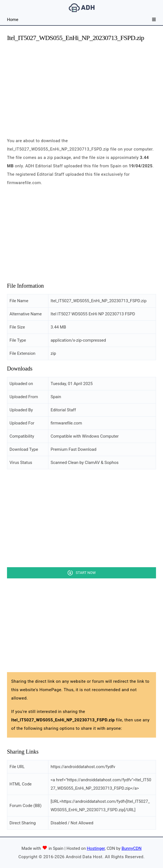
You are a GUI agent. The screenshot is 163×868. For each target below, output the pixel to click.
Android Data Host (82, 8)
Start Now (86, 573)
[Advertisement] (81, 86)
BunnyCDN (132, 848)
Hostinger (96, 848)
